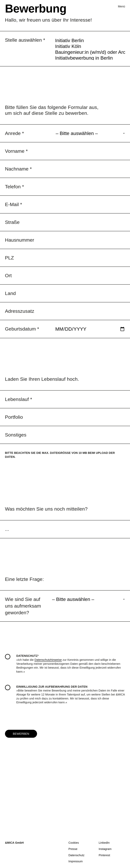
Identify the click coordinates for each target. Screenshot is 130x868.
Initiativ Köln (90, 40)
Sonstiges (16, 435)
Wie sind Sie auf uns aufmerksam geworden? (23, 606)
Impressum (76, 861)
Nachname (18, 169)
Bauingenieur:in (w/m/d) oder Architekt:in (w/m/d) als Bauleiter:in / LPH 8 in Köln (90, 45)
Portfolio (14, 417)
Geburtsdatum (22, 329)
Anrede (14, 133)
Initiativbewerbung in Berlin (90, 51)
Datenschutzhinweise (48, 660)
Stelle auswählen (25, 40)
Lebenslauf (19, 399)
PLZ (9, 258)
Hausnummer (20, 240)
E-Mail (13, 204)
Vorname (16, 151)
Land (10, 293)
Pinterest (104, 855)
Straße (12, 222)
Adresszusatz (20, 311)
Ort (8, 275)
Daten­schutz (76, 855)
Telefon (14, 187)
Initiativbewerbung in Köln (90, 57)
